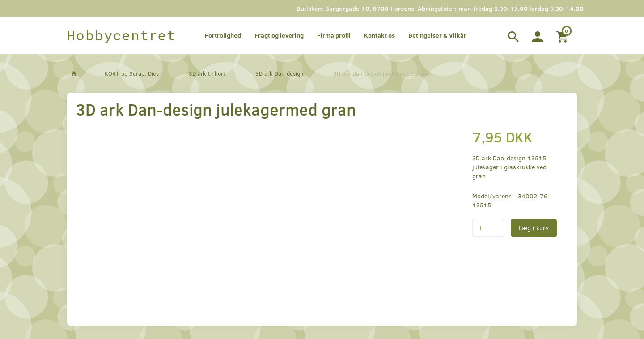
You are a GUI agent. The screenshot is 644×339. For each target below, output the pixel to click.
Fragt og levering (279, 35)
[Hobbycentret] (121, 35)
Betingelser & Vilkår (437, 35)
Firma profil (334, 35)
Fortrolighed (223, 35)
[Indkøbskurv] (563, 35)
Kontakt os (379, 35)
